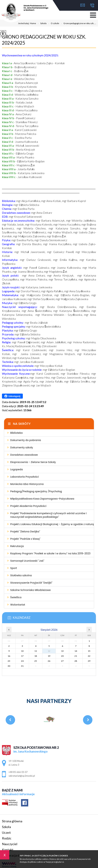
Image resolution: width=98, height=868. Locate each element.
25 (36, 661)
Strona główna (12, 821)
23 (9, 661)
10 (22, 651)
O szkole (53, 24)
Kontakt (8, 850)
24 (22, 661)
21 (76, 656)
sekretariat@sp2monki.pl (83, 5)
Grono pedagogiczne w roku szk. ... (78, 24)
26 (49, 661)
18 (36, 656)
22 (89, 656)
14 (76, 651)
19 (49, 656)
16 (9, 656)
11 (36, 651)
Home (33, 23)
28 (76, 661)
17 (22, 656)
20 (62, 656)
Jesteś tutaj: (24, 23)
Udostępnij (12, 396)
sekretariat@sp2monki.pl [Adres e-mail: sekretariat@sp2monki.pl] (22, 776)
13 (62, 651)
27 (62, 661)
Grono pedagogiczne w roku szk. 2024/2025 (44, 40)
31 (22, 666)
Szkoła (41, 24)
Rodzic (7, 838)
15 (89, 651)
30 (9, 666)
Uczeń (6, 832)
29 (89, 661)
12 (49, 651)
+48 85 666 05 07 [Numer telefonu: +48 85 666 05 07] (18, 772)
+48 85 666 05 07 (92, 5)
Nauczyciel (10, 844)
